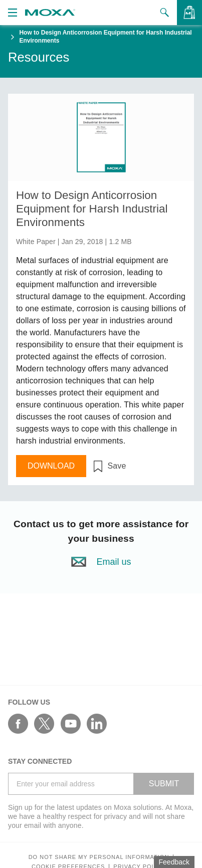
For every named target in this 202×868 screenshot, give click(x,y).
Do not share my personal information (99, 857)
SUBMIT (164, 784)
